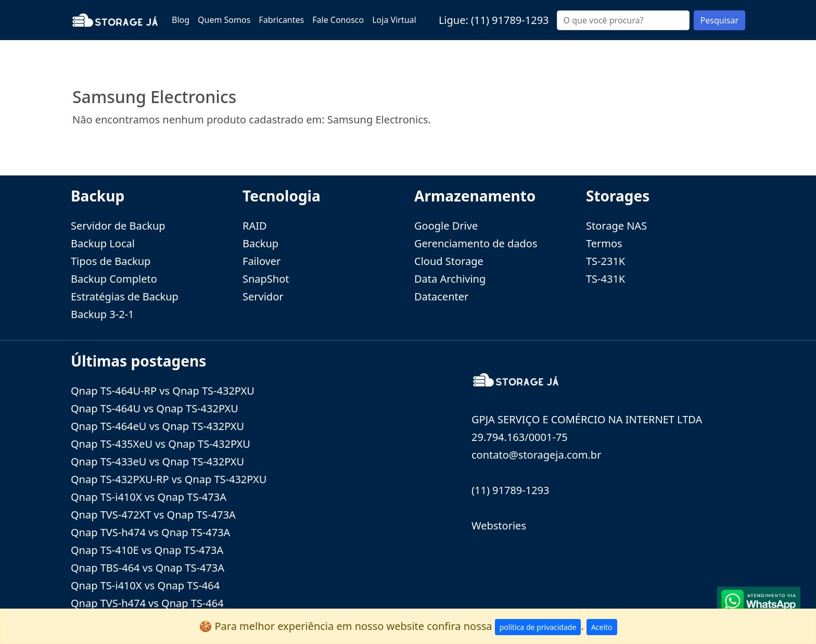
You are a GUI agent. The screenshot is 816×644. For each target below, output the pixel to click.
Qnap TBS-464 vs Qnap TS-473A (148, 568)
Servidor (263, 296)
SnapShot (266, 279)
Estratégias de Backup (125, 296)
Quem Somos (224, 20)
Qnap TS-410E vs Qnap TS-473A (147, 550)
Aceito (602, 627)
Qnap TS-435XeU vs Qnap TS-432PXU (161, 444)
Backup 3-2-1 (103, 314)
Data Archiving (450, 279)
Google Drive (446, 226)
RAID (255, 226)
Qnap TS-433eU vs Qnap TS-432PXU (157, 462)
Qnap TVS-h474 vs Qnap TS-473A (150, 532)
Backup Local (103, 243)
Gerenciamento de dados (476, 243)
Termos (604, 243)
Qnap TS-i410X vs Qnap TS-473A (149, 497)
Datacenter (441, 296)
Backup (260, 243)
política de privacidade (538, 627)
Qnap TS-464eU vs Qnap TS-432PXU (157, 426)
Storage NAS (616, 226)
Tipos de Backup (111, 261)
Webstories (499, 526)
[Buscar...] (623, 20)
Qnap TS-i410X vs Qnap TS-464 (145, 585)
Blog (181, 20)
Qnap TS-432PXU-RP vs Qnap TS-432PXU (169, 479)
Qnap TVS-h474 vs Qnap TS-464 (147, 603)
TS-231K (605, 261)
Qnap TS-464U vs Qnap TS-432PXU (155, 408)
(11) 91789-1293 (510, 20)
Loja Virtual (394, 20)
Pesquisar (719, 20)
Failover (262, 261)
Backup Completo (114, 279)
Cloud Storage (449, 261)
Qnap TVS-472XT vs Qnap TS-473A (153, 515)
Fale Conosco (338, 20)
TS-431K (605, 279)
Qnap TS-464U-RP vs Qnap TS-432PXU (163, 391)
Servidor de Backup (118, 226)
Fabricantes (281, 20)
